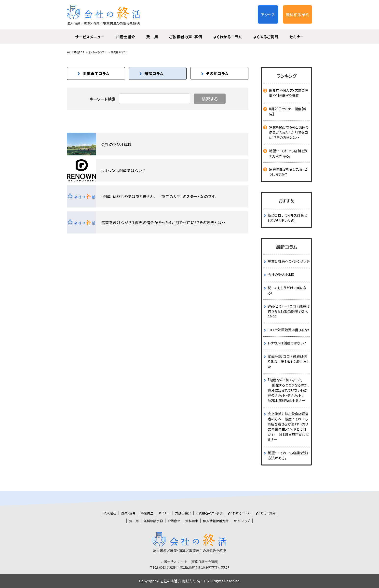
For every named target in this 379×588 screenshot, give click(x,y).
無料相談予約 (298, 14)
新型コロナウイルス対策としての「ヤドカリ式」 (287, 218)
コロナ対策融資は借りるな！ (289, 330)
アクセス (268, 14)
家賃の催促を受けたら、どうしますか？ (288, 172)
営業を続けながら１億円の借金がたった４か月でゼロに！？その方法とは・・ (163, 222)
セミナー (297, 37)
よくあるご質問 (266, 37)
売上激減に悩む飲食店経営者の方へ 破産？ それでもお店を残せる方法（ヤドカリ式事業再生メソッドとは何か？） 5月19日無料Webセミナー (288, 427)
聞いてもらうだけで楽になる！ (287, 290)
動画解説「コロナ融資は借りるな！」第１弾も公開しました (289, 361)
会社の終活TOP (75, 52)
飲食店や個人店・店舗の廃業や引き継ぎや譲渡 (289, 93)
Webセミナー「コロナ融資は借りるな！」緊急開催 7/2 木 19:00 (289, 311)
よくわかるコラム (228, 37)
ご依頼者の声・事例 (186, 37)
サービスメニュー (90, 37)
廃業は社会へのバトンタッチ (289, 261)
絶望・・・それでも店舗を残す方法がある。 (288, 153)
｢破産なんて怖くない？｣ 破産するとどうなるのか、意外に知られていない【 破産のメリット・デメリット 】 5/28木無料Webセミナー (288, 390)
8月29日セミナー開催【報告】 (288, 111)
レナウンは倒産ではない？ (123, 170)
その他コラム (217, 73)
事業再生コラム (96, 73)
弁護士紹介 (125, 37)
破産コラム (154, 73)
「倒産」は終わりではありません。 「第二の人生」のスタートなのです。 (159, 196)
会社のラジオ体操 (116, 144)
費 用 (152, 37)
